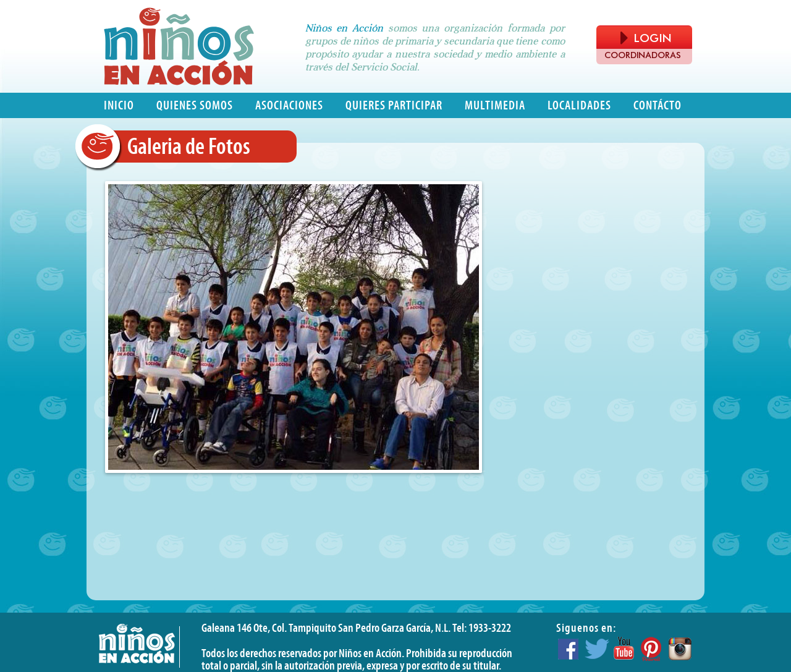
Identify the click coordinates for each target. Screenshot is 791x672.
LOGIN (646, 38)
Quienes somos (195, 105)
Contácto (658, 105)
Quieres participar (394, 105)
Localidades (579, 105)
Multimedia (495, 105)
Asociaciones (289, 105)
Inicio (119, 105)
